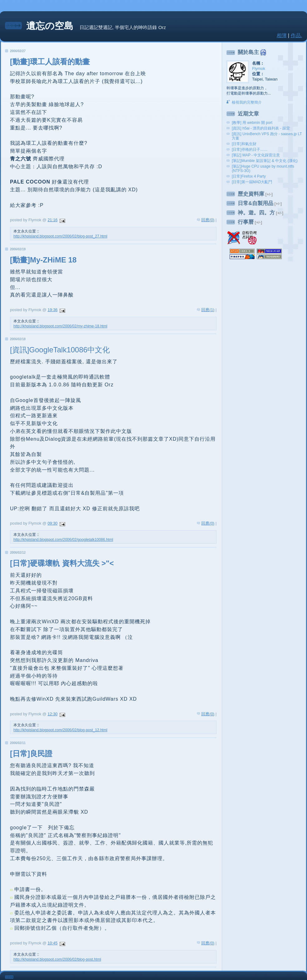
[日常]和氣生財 (244, 144)
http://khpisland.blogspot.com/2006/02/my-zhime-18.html (60, 326)
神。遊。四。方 (256, 213)
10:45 (52, 943)
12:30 (52, 714)
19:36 (52, 310)
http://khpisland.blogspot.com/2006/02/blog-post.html (57, 959)
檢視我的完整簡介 (247, 102)
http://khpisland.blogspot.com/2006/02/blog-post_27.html (60, 236)
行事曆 (246, 222)
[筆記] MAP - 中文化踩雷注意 (256, 155)
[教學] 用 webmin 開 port (252, 123)
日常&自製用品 (256, 203)
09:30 (52, 523)
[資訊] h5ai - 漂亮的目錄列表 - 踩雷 (261, 128)
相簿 (282, 35)
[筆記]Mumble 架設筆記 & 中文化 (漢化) (265, 161)
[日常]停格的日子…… (250, 149)
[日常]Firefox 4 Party (249, 176)
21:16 (52, 220)
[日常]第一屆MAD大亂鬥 (252, 182)
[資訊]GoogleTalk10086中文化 (60, 350)
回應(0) (208, 220)
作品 (296, 35)
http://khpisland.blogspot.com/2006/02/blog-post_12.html (60, 730)
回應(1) (208, 310)
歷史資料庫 (251, 194)
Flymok (259, 69)
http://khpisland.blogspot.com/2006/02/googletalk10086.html (63, 540)
